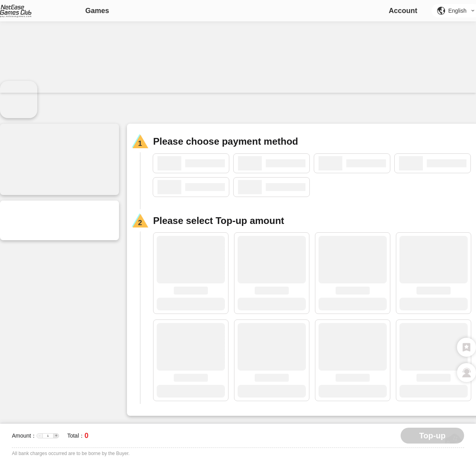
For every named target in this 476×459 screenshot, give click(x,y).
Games (97, 11)
